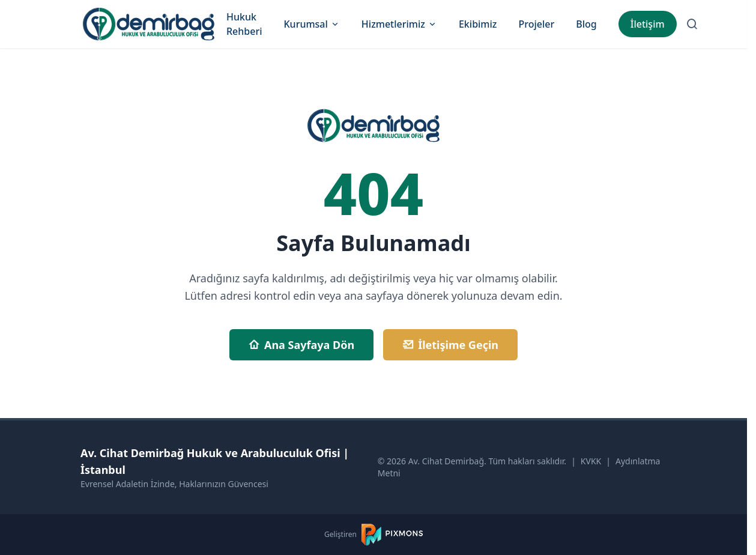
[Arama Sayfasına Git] (692, 24)
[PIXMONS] (392, 535)
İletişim (648, 24)
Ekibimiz (478, 24)
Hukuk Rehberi (244, 24)
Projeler (536, 24)
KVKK (591, 461)
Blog (586, 24)
